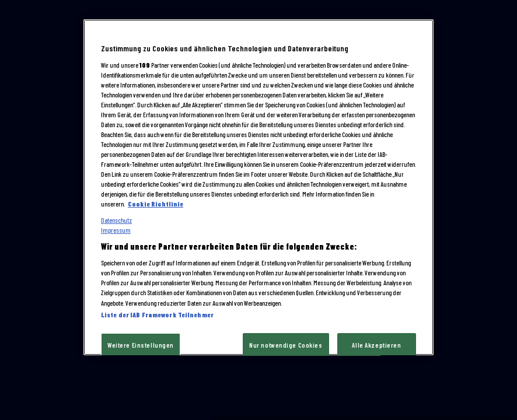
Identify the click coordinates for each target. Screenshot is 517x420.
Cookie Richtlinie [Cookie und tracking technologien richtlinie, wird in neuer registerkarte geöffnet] (156, 204)
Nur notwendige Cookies (286, 345)
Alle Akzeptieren (376, 345)
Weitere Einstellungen (141, 345)
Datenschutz (116, 220)
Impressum (116, 230)
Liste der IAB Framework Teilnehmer (157, 315)
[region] (258, 187)
